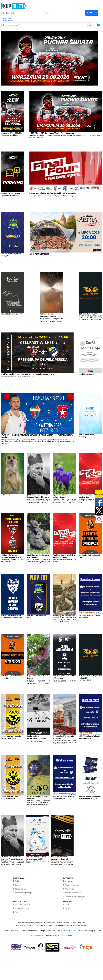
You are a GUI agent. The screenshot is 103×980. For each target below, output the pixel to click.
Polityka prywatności (73, 893)
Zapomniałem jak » (8, 21)
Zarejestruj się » (7, 18)
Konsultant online (22, 908)
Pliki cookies (70, 889)
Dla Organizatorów (23, 904)
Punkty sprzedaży (72, 885)
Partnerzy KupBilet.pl (23, 893)
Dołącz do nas (21, 889)
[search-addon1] (44, 25)
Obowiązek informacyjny (75, 897)
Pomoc (18, 912)
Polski (67, 904)
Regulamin (69, 881)
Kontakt (18, 885)
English (68, 908)
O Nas (17, 881)
